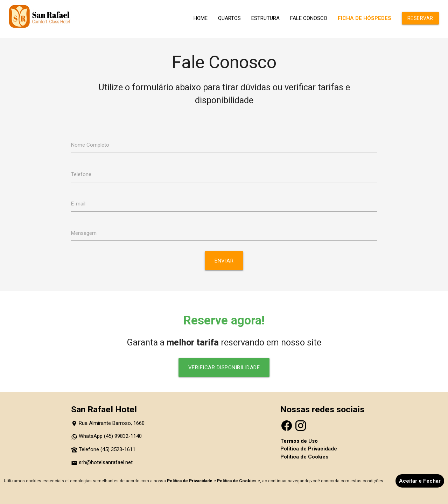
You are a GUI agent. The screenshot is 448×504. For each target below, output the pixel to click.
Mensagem (84, 233)
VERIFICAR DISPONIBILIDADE (224, 367)
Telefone (81, 174)
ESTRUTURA (265, 18)
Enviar (224, 261)
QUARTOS (229, 18)
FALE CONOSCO (309, 18)
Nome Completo (90, 145)
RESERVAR (420, 18)
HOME (201, 18)
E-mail (78, 204)
